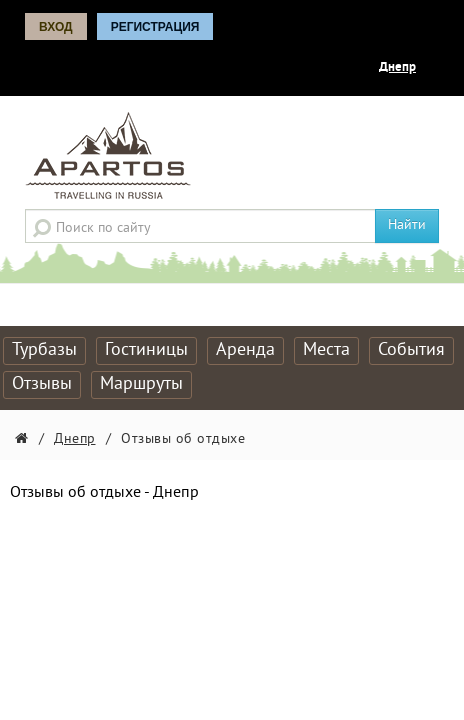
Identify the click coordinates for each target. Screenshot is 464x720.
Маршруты (141, 384)
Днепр (397, 68)
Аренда (245, 350)
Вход (56, 27)
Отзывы (42, 384)
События (411, 350)
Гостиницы (146, 350)
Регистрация (155, 27)
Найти (407, 225)
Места (326, 350)
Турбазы (44, 350)
